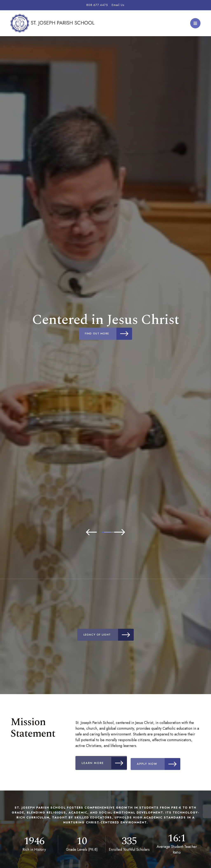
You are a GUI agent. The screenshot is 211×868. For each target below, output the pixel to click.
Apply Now (163, 762)
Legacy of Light (109, 635)
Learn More (105, 762)
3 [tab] (118, 532)
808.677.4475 (97, 5)
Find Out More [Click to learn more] (109, 334)
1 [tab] (93, 532)
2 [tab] (105, 532)
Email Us (118, 5)
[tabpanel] (105, 326)
